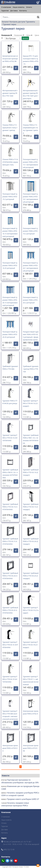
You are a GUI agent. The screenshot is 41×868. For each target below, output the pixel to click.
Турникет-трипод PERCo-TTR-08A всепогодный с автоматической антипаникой (10, 716)
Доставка (14, 11)
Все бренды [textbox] (11, 38)
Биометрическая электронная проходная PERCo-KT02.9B (10, 59)
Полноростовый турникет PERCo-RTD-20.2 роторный (31, 300)
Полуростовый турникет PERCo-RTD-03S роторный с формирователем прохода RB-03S (31, 337)
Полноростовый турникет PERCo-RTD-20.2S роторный (10, 334)
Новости (6, 776)
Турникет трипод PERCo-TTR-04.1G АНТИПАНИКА (10, 438)
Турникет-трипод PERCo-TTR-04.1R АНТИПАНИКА (10, 679)
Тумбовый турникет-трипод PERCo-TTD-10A (31, 369)
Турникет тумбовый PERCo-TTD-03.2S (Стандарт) (31, 576)
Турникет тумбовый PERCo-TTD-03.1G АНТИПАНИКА (10, 507)
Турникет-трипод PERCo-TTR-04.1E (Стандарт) (31, 610)
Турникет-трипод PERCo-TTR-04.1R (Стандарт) (30, 645)
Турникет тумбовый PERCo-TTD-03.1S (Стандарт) (31, 507)
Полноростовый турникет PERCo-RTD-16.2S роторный (10, 265)
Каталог (5, 22)
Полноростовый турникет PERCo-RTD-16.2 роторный (31, 231)
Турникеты (30, 22)
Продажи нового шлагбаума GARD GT (23, 799)
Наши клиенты (19, 7)
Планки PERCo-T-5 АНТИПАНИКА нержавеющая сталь (10, 162)
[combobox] (13, 38)
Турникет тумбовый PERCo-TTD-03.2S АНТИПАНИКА (10, 610)
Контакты (23, 11)
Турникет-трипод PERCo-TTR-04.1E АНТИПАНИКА (10, 645)
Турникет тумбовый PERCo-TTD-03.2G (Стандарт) (31, 541)
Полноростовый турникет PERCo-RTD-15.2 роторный (10, 197)
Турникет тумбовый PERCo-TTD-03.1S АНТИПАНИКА (10, 541)
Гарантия (5, 11)
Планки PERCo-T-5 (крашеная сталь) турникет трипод (10, 128)
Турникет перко (10, 24)
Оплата (29, 7)
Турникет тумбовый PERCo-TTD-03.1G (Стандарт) (31, 472)
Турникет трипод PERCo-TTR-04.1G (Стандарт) (30, 403)
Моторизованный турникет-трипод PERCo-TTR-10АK (10, 93)
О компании (6, 7)
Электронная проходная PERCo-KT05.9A (10, 748)
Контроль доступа (17, 22)
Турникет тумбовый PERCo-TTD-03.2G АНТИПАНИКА (10, 576)
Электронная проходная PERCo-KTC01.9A (31, 748)
